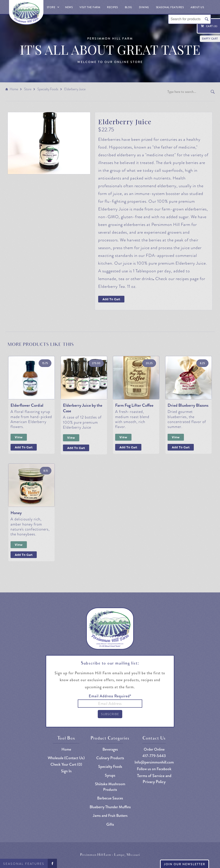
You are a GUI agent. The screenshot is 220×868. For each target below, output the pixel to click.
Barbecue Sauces (110, 798)
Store (28, 89)
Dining (144, 7)
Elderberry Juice (75, 89)
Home (14, 89)
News (69, 7)
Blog (128, 7)
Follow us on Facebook (154, 769)
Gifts (110, 824)
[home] (26, 12)
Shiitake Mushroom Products (110, 787)
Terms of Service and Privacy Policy (154, 779)
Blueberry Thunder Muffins (110, 807)
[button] (53, 7)
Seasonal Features (24, 864)
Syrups (110, 775)
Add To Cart (111, 299)
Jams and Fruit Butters (110, 816)
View (19, 437)
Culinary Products (110, 758)
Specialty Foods (48, 89)
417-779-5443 (154, 756)
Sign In (66, 771)
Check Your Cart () (66, 764)
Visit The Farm (90, 7)
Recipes (112, 7)
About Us (197, 7)
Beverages (110, 749)
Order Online (154, 749)
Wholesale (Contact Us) (66, 758)
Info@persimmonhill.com (154, 762)
